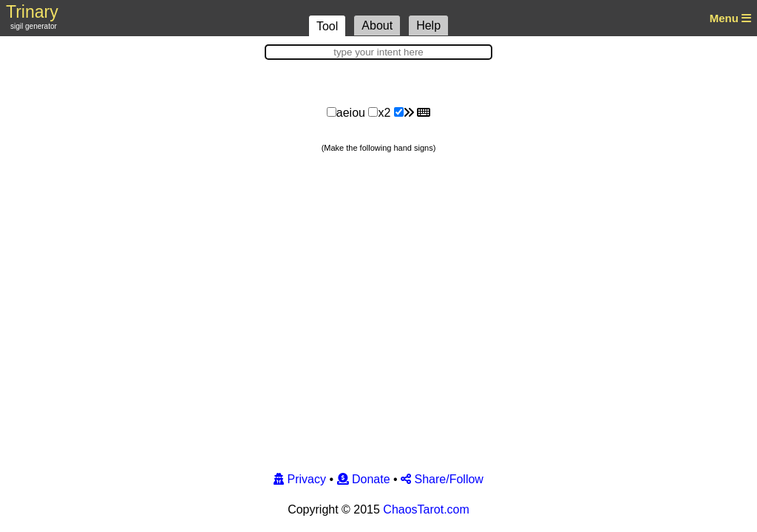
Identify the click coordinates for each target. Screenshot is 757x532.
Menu (729, 18)
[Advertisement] (378, 80)
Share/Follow (442, 479)
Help (428, 25)
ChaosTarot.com (426, 509)
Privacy (300, 479)
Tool (327, 26)
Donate (364, 479)
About (377, 25)
